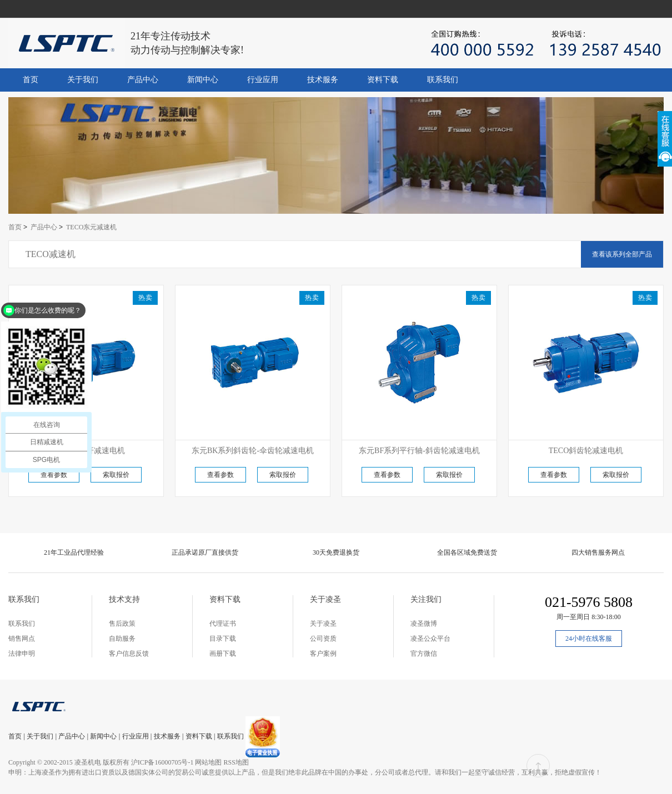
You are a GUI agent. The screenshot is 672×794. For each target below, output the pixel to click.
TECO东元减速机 (91, 227)
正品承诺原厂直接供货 (205, 552)
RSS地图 (236, 762)
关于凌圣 (323, 624)
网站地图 (208, 762)
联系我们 (443, 80)
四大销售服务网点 (598, 552)
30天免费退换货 (336, 552)
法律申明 (22, 654)
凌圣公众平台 (430, 639)
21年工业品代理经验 (74, 552)
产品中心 (143, 80)
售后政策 (122, 624)
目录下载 (223, 639)
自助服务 (122, 639)
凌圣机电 (88, 762)
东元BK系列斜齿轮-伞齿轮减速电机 (253, 451)
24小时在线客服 (589, 639)
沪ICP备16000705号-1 (162, 762)
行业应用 (263, 80)
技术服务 (323, 80)
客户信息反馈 (129, 654)
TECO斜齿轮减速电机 (586, 451)
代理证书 (223, 624)
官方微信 (424, 654)
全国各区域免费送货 (467, 552)
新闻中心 (203, 80)
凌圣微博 (424, 624)
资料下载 (383, 80)
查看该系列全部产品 (622, 254)
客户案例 (323, 654)
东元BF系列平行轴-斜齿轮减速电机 (419, 451)
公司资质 (323, 639)
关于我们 (83, 80)
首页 (31, 80)
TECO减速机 (51, 254)
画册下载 (223, 654)
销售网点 (22, 639)
